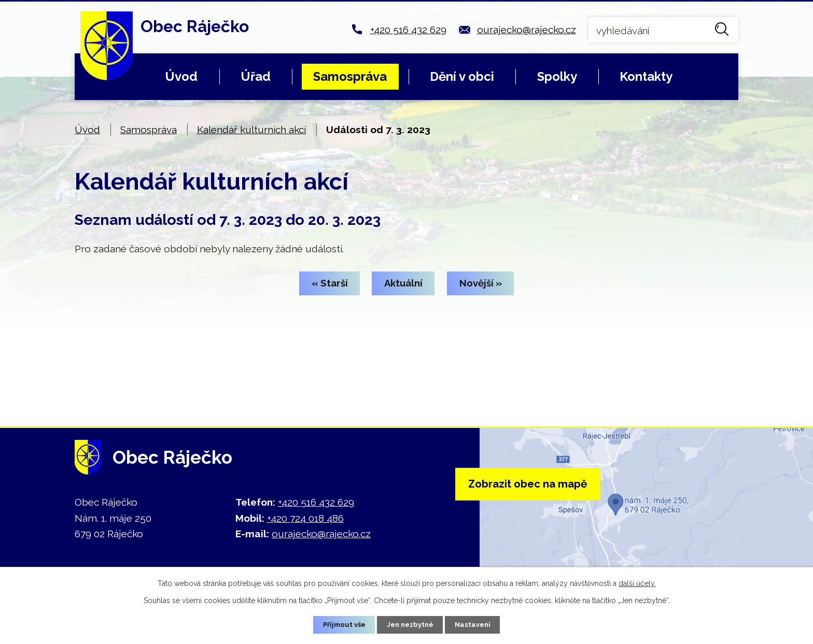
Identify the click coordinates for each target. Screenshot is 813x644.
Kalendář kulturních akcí (251, 130)
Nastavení (477, 624)
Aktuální (404, 284)
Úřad (256, 76)
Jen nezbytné (411, 624)
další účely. (637, 582)
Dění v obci (462, 76)
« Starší (323, 284)
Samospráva (350, 76)
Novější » (488, 284)
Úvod (181, 76)
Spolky (557, 76)
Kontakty (646, 76)
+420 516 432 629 (408, 30)
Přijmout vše (341, 624)
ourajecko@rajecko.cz (527, 30)
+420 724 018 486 (305, 518)
